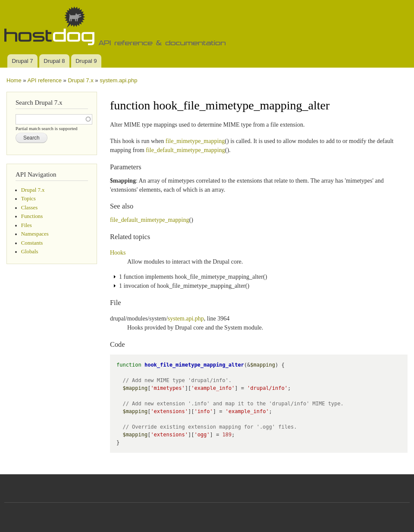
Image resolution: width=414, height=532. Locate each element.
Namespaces (35, 234)
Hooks (118, 253)
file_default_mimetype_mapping (185, 150)
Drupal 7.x (80, 80)
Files (27, 225)
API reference (44, 80)
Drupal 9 (86, 61)
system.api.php (118, 80)
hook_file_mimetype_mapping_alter (194, 365)
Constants (32, 243)
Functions (32, 216)
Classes (29, 208)
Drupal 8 (54, 61)
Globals (30, 252)
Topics (28, 199)
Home (14, 80)
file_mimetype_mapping (195, 141)
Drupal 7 (22, 61)
